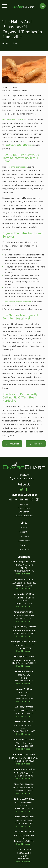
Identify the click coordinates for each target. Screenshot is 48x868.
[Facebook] (27, 489)
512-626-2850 (24, 479)
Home (24, 527)
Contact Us (24, 550)
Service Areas (24, 541)
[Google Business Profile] (21, 489)
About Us (24, 545)
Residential (24, 532)
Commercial (24, 536)
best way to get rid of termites (19, 145)
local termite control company (18, 302)
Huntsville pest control (13, 119)
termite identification (18, 167)
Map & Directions (24, 574)
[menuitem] (24, 505)
